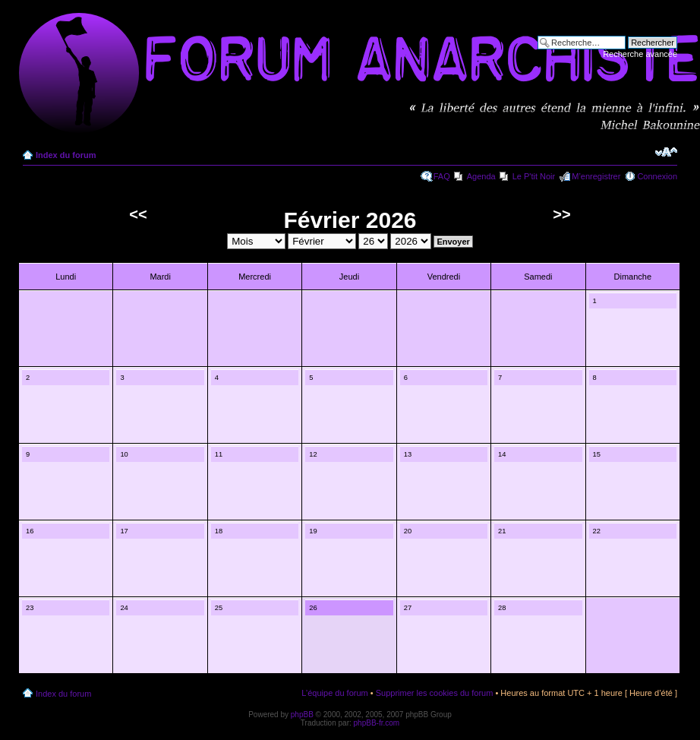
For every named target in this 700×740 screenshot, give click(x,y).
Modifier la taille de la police (666, 152)
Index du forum (66, 155)
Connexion (657, 176)
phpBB (302, 715)
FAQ (442, 176)
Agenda (481, 176)
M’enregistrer (596, 176)
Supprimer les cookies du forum (435, 693)
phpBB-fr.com (377, 723)
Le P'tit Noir (534, 176)
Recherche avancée (640, 54)
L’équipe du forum (334, 693)
